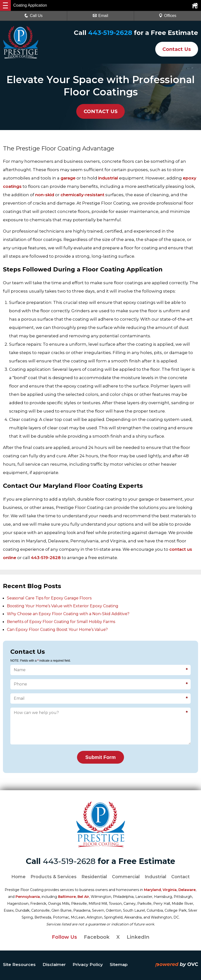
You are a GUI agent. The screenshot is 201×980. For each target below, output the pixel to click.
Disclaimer (54, 965)
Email (100, 16)
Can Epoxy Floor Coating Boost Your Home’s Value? (57, 630)
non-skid (45, 195)
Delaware (187, 890)
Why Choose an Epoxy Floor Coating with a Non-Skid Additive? (68, 614)
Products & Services (54, 877)
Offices (168, 16)
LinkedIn (138, 937)
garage (68, 178)
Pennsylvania (28, 897)
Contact (180, 877)
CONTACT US (100, 111)
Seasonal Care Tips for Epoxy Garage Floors (49, 598)
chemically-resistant (82, 195)
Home (18, 877)
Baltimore (67, 897)
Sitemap (119, 965)
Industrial (155, 877)
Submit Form (100, 757)
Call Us (33, 16)
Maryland (152, 890)
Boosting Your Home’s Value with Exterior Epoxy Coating (63, 606)
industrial (108, 178)
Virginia (170, 890)
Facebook (97, 937)
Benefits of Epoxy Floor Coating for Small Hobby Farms (61, 622)
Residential (94, 877)
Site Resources (19, 965)
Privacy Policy (88, 965)
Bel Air (83, 897)
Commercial (126, 877)
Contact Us (176, 49)
